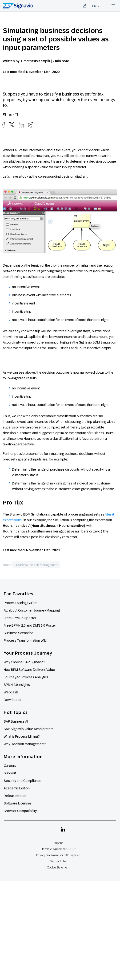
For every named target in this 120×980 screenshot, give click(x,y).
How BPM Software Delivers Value (29, 670)
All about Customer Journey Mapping (32, 610)
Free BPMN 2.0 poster (20, 618)
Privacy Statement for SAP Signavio (58, 855)
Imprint (58, 843)
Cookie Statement (58, 867)
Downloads (12, 700)
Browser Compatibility (20, 811)
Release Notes (15, 796)
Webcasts (11, 692)
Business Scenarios (19, 633)
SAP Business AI (16, 721)
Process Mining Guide (20, 603)
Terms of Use (58, 861)
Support (10, 773)
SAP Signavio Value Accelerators (29, 729)
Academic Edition (17, 788)
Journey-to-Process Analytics (26, 677)
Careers (10, 766)
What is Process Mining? (22, 736)
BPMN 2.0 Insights (17, 685)
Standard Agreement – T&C (58, 849)
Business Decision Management (36, 565)
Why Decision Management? (25, 744)
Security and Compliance (23, 781)
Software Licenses (18, 803)
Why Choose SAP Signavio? (24, 662)
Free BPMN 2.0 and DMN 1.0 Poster (30, 625)
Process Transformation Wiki (25, 640)
